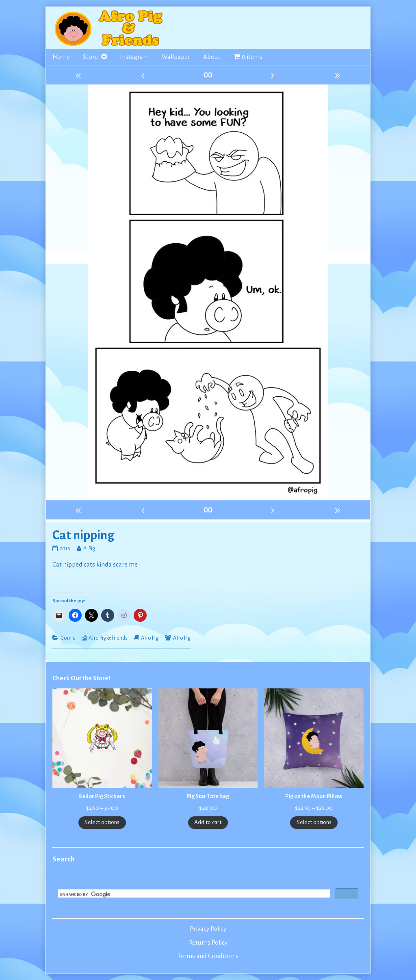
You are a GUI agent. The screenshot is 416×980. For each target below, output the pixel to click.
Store (90, 57)
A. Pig (89, 549)
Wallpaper (176, 57)
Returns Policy (208, 943)
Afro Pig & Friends (108, 638)
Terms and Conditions (208, 956)
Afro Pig (150, 638)
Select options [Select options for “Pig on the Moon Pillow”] (314, 822)
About (212, 57)
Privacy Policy (208, 929)
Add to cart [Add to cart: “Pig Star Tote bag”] (208, 822)
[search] (193, 894)
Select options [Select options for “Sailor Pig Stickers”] (102, 822)
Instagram (134, 57)
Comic (68, 638)
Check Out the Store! (81, 678)
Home (61, 57)
